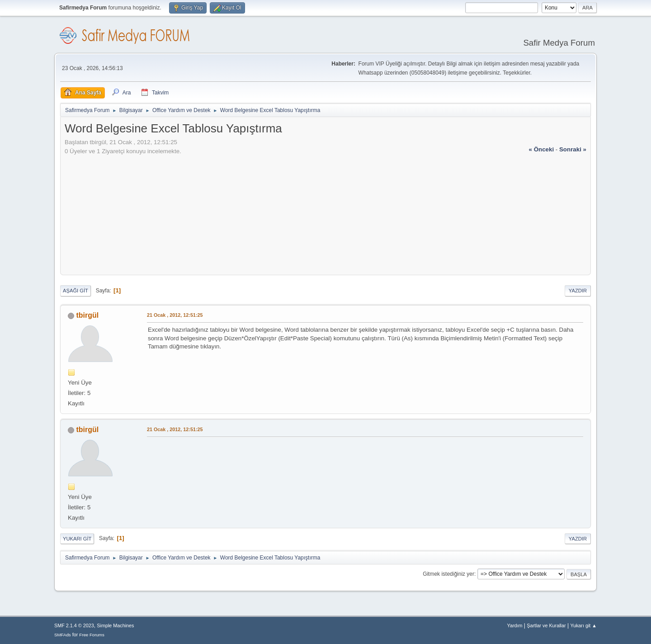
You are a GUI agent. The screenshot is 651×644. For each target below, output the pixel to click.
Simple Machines (115, 625)
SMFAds (63, 635)
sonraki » (573, 149)
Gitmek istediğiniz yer (448, 574)
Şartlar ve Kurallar (546, 625)
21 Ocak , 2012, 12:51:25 (175, 315)
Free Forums (92, 635)
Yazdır (578, 291)
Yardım (515, 625)
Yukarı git (77, 539)
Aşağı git (75, 291)
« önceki (542, 149)
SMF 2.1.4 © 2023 (74, 625)
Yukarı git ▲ (583, 625)
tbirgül (87, 315)
